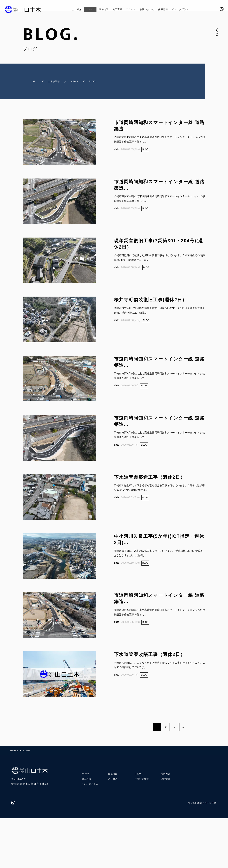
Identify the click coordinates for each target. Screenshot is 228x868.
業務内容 (99, 9)
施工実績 (115, 9)
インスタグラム (189, 9)
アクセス (131, 9)
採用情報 (169, 9)
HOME (86, 790)
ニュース (83, 9)
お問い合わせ (150, 9)
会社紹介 (67, 9)
